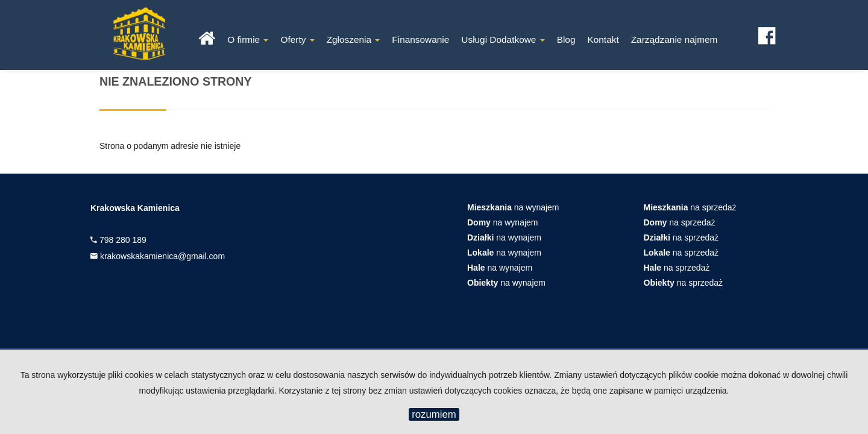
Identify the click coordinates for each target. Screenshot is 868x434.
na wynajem (513, 207)
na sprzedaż (690, 207)
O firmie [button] (248, 39)
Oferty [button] (297, 39)
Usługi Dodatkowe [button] (503, 39)
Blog (566, 39)
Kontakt (603, 39)
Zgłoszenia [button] (354, 39)
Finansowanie (420, 39)
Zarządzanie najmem (675, 39)
